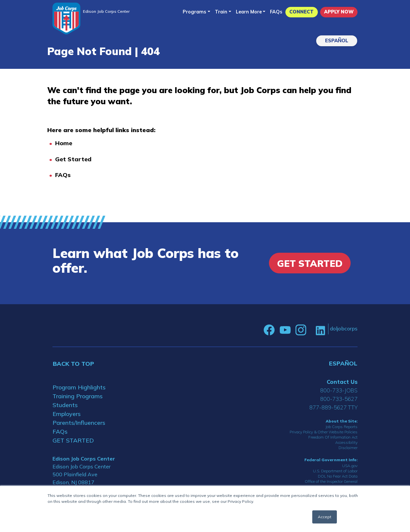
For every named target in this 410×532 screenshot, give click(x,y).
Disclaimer (348, 448)
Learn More (249, 12)
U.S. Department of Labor (335, 471)
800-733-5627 (339, 399)
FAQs (276, 12)
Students (65, 405)
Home (64, 143)
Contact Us (342, 382)
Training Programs (78, 396)
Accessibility (346, 442)
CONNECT (301, 12)
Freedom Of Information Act (333, 437)
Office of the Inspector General (331, 481)
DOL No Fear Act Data (338, 476)
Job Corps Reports (341, 427)
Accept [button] (325, 517)
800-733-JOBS (339, 390)
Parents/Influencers (79, 423)
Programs (195, 12)
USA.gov (350, 466)
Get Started (73, 159)
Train (221, 12)
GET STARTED (73, 440)
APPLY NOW (339, 12)
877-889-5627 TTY (333, 407)
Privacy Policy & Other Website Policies (324, 432)
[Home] (66, 19)
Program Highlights (79, 387)
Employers (67, 414)
